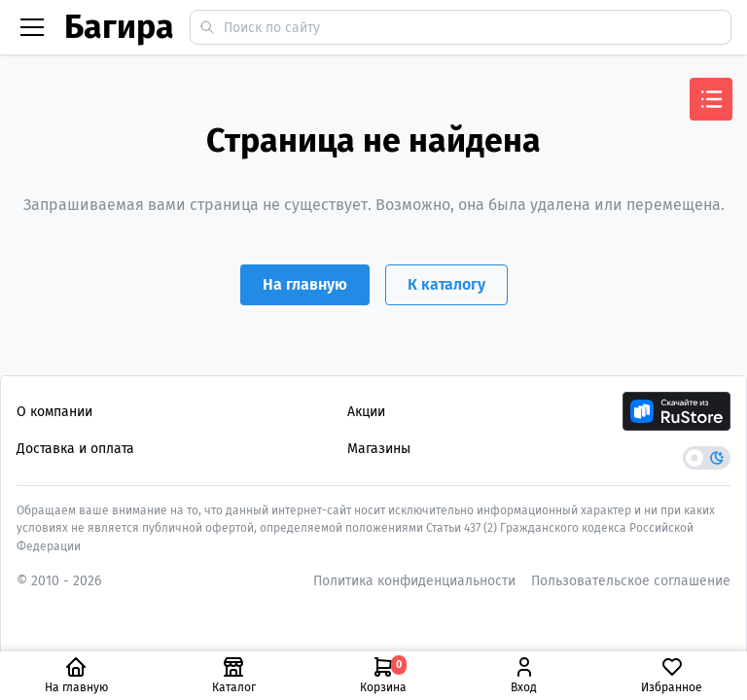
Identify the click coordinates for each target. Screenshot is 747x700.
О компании (54, 412)
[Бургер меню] (32, 27)
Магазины (379, 449)
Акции (366, 412)
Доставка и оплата (75, 449)
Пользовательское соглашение (631, 581)
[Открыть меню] (711, 99)
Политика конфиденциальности (414, 581)
